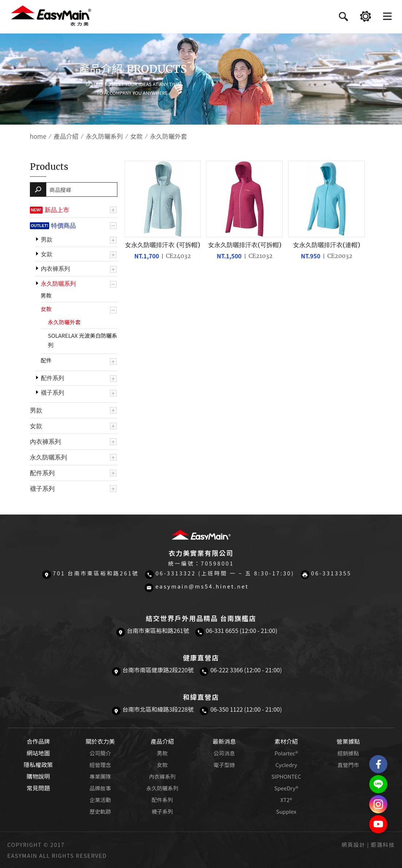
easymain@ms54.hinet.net (202, 586)
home (38, 136)
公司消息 (224, 753)
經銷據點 (348, 753)
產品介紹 (66, 136)
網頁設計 (353, 844)
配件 (46, 360)
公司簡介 (100, 753)
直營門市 (348, 765)
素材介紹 (286, 741)
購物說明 (38, 776)
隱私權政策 (38, 765)
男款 (47, 240)
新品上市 (57, 210)
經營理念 (100, 765)
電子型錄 (224, 765)
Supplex (286, 811)
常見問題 (38, 788)
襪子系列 (52, 393)
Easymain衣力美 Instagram (378, 804)
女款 (136, 136)
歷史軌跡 (100, 811)
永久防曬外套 (65, 322)
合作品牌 (38, 741)
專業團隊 (100, 776)
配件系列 (52, 378)
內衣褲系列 (55, 269)
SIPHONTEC (286, 776)
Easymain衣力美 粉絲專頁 (378, 764)
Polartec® (286, 753)
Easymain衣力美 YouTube (378, 824)
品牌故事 (100, 788)
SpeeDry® (286, 788)
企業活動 (100, 800)
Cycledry (286, 765)
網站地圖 (38, 753)
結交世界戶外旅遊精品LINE (378, 784)
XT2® (286, 800)
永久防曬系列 (104, 136)
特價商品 (63, 226)
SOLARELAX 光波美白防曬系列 (83, 340)
